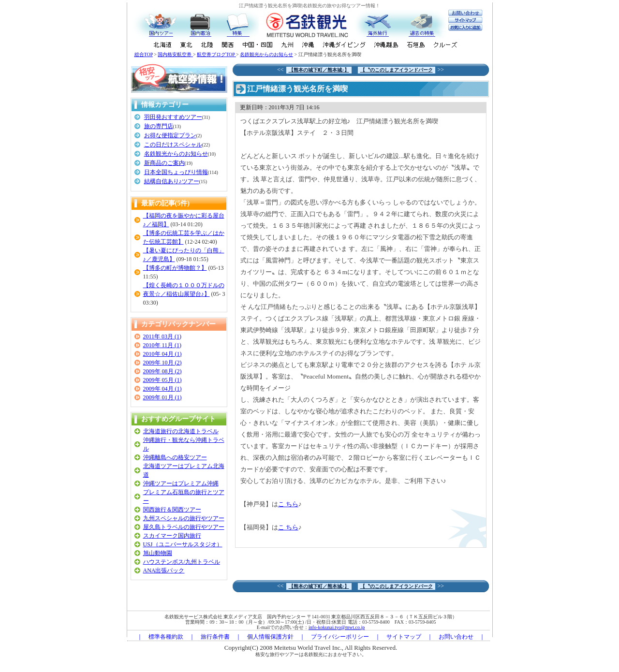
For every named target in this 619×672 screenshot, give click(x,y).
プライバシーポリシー (340, 637)
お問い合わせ (456, 637)
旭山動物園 (158, 553)
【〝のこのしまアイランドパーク (397, 70)
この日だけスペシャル (173, 145)
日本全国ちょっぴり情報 (176, 172)
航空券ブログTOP (216, 54)
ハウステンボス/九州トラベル (182, 562)
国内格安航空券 (175, 54)
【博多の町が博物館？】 (175, 268)
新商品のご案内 (164, 163)
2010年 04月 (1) (162, 354)
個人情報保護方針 (270, 637)
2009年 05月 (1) (162, 380)
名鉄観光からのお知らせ (266, 54)
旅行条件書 (215, 637)
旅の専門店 (159, 126)
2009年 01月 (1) (162, 397)
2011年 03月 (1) (162, 336)
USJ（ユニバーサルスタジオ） (183, 544)
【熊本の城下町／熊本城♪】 (319, 70)
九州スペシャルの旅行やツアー (184, 518)
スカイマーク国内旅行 (172, 536)
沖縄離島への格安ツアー (175, 457)
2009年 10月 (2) (162, 363)
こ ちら (288, 504)
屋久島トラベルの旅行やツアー (184, 527)
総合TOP (144, 54)
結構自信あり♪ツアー (172, 181)
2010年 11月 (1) (162, 345)
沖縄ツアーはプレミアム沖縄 (181, 483)
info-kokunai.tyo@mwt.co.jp (337, 627)
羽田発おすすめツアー (173, 117)
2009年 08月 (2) (162, 371)
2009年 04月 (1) (162, 389)
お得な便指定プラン (170, 135)
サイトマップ (404, 637)
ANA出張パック (164, 570)
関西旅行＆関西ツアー (172, 510)
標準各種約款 (166, 637)
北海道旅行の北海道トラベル (181, 431)
